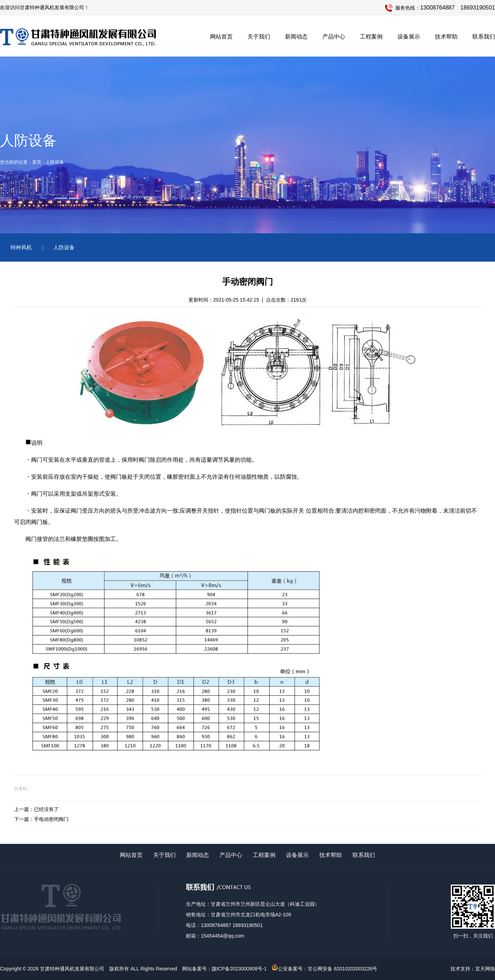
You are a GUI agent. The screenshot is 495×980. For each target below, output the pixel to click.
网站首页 (221, 37)
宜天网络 (485, 969)
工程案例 (371, 37)
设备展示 (409, 37)
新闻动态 (296, 37)
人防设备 (64, 247)
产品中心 (334, 37)
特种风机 (21, 247)
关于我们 (259, 37)
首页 (37, 162)
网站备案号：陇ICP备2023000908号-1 (225, 969)
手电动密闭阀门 (51, 819)
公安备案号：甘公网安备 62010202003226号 (324, 969)
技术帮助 (446, 37)
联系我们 (484, 37)
